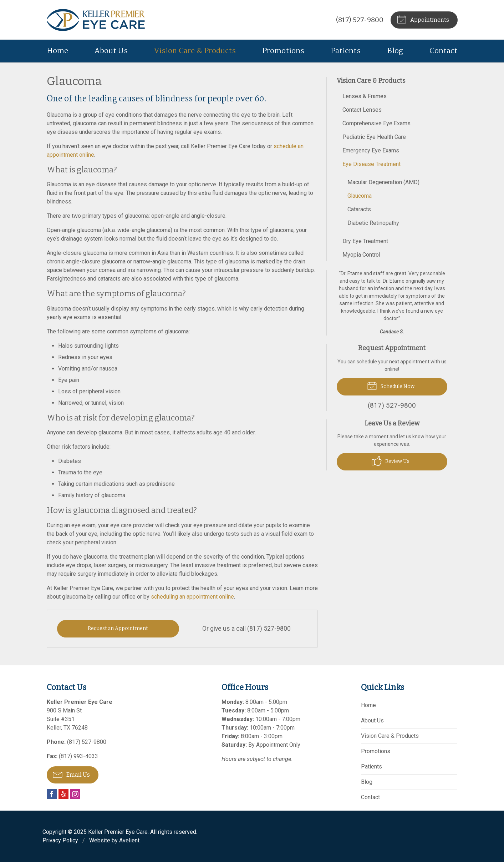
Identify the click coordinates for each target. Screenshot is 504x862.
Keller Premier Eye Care (118, 832)
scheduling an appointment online (192, 597)
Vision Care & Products (195, 51)
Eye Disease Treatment (371, 164)
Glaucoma (360, 196)
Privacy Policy (60, 840)
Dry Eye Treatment (365, 241)
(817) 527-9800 (360, 20)
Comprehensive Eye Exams (376, 123)
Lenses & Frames (365, 96)
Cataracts (359, 209)
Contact (443, 51)
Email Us (71, 774)
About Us (111, 51)
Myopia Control (361, 255)
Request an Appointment (118, 628)
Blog (395, 51)
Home (57, 51)
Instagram (75, 794)
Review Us (391, 461)
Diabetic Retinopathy (373, 223)
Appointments (423, 19)
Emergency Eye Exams (371, 150)
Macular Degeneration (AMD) (383, 182)
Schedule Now (391, 385)
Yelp (63, 794)
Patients (346, 51)
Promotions (283, 51)
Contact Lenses (362, 110)
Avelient (129, 840)
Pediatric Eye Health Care (374, 137)
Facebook (52, 794)
